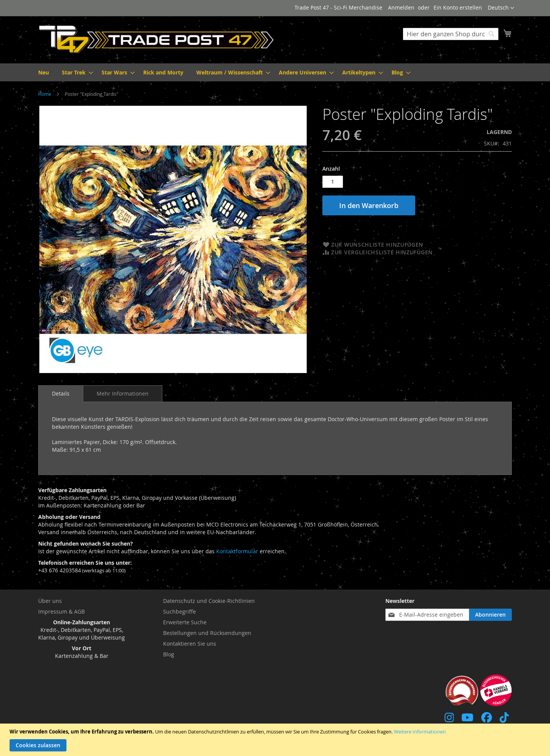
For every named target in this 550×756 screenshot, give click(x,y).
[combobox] (451, 34)
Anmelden (401, 7)
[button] (501, 8)
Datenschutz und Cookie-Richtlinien (209, 601)
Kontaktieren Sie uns (190, 644)
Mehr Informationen (123, 393)
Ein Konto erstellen (458, 7)
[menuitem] (44, 72)
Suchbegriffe (180, 611)
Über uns (50, 601)
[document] (276, 740)
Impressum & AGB (61, 611)
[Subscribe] (490, 615)
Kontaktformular (237, 551)
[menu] (275, 72)
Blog (169, 654)
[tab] (61, 394)
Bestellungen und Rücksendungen (207, 633)
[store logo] (157, 39)
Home (45, 94)
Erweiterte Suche (185, 622)
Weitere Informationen (420, 732)
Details (61, 393)
